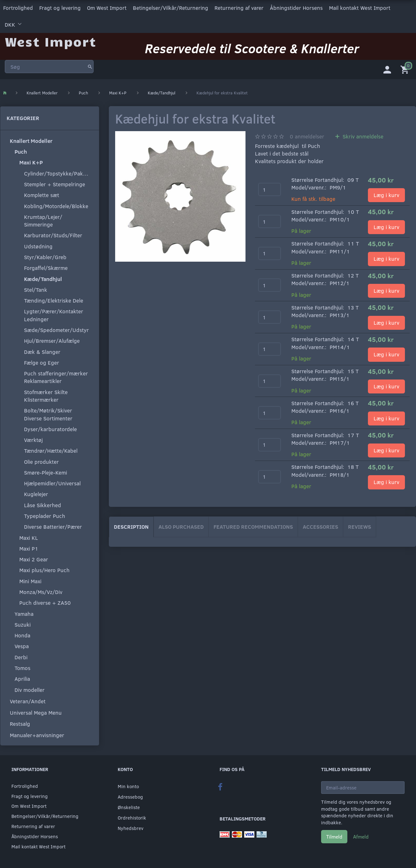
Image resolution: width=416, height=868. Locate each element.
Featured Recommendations (253, 525)
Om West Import (107, 7)
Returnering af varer (239, 7)
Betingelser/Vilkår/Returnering (171, 7)
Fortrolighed (18, 7)
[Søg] (90, 65)
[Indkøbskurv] (406, 68)
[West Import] (50, 39)
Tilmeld (334, 836)
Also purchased (181, 525)
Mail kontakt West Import (360, 7)
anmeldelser (307, 135)
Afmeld (361, 836)
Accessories (320, 525)
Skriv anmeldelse (362, 135)
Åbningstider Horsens (296, 7)
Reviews (360, 525)
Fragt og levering (60, 7)
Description (131, 525)
